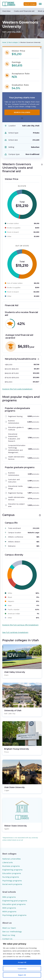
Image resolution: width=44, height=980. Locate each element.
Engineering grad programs (15, 901)
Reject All (22, 975)
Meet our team (9, 928)
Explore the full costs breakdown (17, 389)
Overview (6, 11)
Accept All (22, 962)
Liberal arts (8, 862)
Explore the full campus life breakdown (20, 625)
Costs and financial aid (24, 11)
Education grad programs (14, 904)
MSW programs (9, 912)
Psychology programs (12, 881)
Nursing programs (11, 877)
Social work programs (12, 884)
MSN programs (9, 908)
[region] (22, 960)
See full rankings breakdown (15, 632)
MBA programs (9, 897)
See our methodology (12, 932)
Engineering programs (12, 870)
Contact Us (7, 939)
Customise (22, 969)
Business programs (11, 866)
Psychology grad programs (14, 915)
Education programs (12, 873)
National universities (11, 859)
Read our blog (9, 935)
